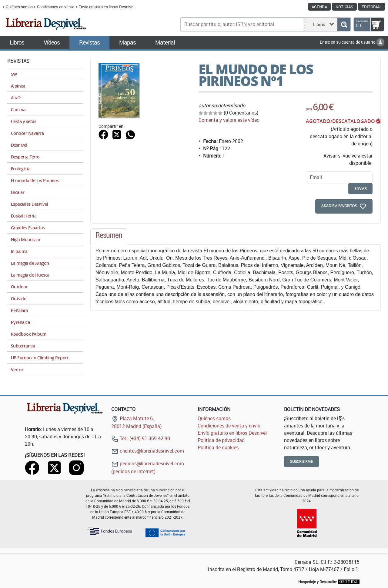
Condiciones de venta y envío (229, 426)
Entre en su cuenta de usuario (352, 42)
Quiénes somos (19, 7)
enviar (360, 189)
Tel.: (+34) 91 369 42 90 (141, 438)
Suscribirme (301, 462)
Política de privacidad (221, 440)
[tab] (109, 237)
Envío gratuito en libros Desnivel (106, 7)
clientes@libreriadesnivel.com (148, 451)
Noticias (344, 7)
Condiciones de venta (56, 7)
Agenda (319, 7)
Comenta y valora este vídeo (229, 120)
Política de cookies (218, 447)
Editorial (372, 7)
